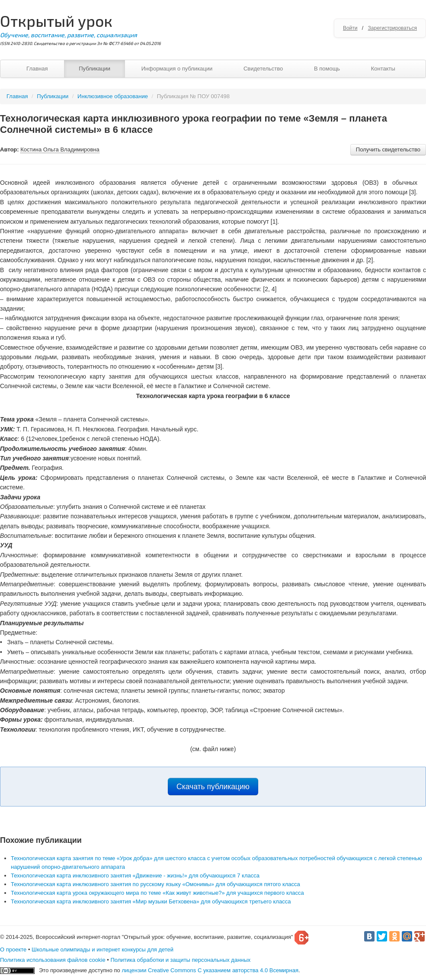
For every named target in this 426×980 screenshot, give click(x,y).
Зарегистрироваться (392, 28)
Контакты (383, 69)
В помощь (327, 69)
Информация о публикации (177, 69)
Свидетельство (263, 69)
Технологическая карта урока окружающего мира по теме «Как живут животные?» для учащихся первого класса (157, 893)
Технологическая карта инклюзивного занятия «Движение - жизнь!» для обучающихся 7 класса (135, 876)
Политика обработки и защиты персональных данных (180, 960)
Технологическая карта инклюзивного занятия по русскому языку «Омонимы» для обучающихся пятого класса (155, 884)
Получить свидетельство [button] (388, 149)
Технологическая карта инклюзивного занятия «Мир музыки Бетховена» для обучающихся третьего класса (151, 901)
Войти (350, 28)
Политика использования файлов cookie (53, 960)
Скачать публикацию (213, 787)
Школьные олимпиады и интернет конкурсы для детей (102, 949)
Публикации (94, 69)
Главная (37, 69)
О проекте (13, 949)
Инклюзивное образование (113, 96)
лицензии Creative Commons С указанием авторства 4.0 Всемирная (210, 970)
